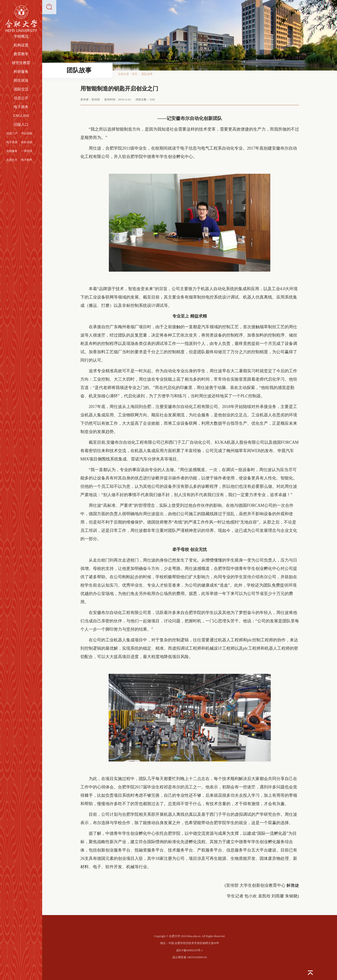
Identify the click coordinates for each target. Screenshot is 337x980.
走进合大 (12, 160)
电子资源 (12, 142)
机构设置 (21, 45)
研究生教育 (21, 63)
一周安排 (27, 151)
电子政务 (21, 107)
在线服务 (12, 151)
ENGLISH (21, 116)
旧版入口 (21, 124)
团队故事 (147, 74)
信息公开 (21, 98)
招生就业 (21, 80)
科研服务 (21, 72)
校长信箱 (27, 142)
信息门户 (12, 133)
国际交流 (21, 89)
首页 (135, 74)
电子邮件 (27, 160)
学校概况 (21, 36)
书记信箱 (27, 133)
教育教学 (21, 54)
